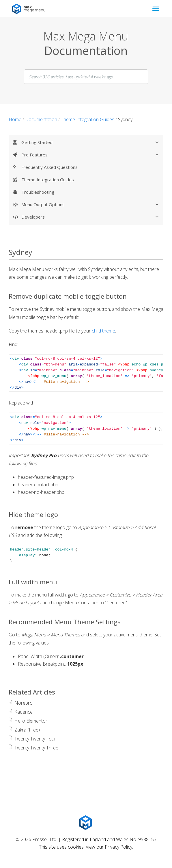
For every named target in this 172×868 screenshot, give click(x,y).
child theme (103, 331)
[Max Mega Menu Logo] (86, 823)
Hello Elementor (31, 721)
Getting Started (90, 143)
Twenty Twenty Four (35, 739)
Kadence (24, 712)
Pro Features (90, 155)
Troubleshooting (38, 192)
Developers (90, 217)
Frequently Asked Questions (49, 167)
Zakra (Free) (27, 730)
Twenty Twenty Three (36, 748)
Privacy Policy (118, 847)
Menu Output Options (90, 205)
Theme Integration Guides (48, 180)
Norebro (24, 703)
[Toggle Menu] (156, 9)
